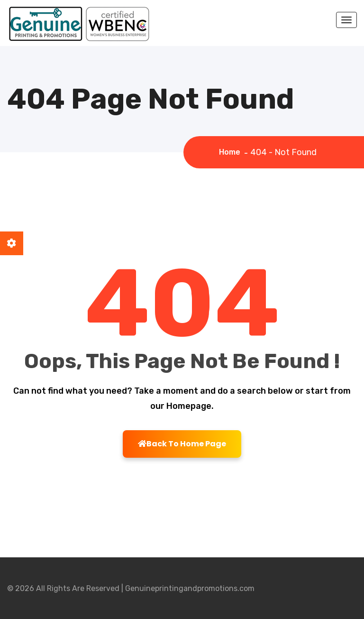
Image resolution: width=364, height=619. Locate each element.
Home (232, 152)
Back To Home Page (182, 444)
